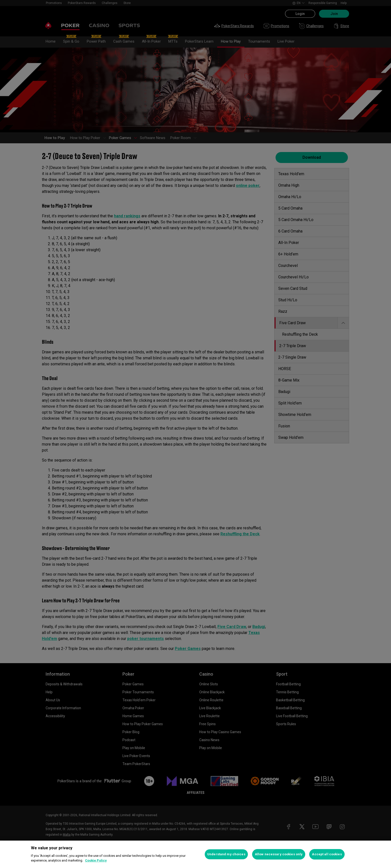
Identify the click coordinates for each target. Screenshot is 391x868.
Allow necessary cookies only (279, 854)
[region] (195, 854)
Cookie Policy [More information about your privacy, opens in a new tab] (96, 860)
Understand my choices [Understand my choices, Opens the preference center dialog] (226, 854)
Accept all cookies (327, 854)
